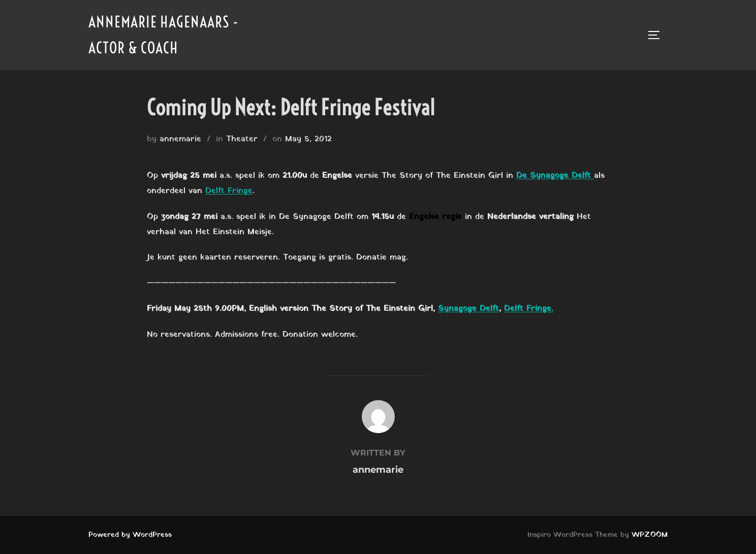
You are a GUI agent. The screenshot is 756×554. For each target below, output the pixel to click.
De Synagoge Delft (555, 176)
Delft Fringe (229, 191)
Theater (242, 139)
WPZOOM (650, 535)
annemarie (180, 139)
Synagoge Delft (468, 309)
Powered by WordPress (130, 535)
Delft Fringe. (529, 309)
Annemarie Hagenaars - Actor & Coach (164, 35)
